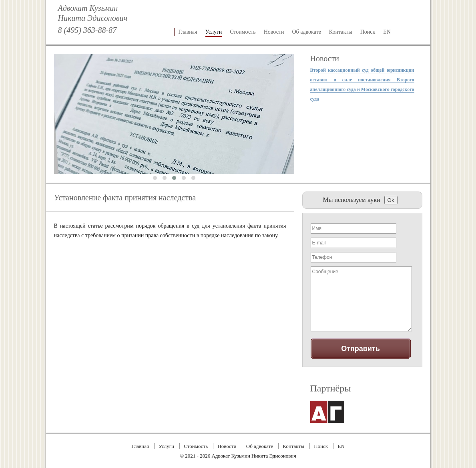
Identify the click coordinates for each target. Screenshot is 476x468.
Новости (274, 32)
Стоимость (243, 32)
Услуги (214, 32)
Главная (188, 32)
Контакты (341, 32)
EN (387, 32)
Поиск (368, 32)
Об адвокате (307, 32)
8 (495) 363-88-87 (87, 30)
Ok (391, 200)
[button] (155, 178)
